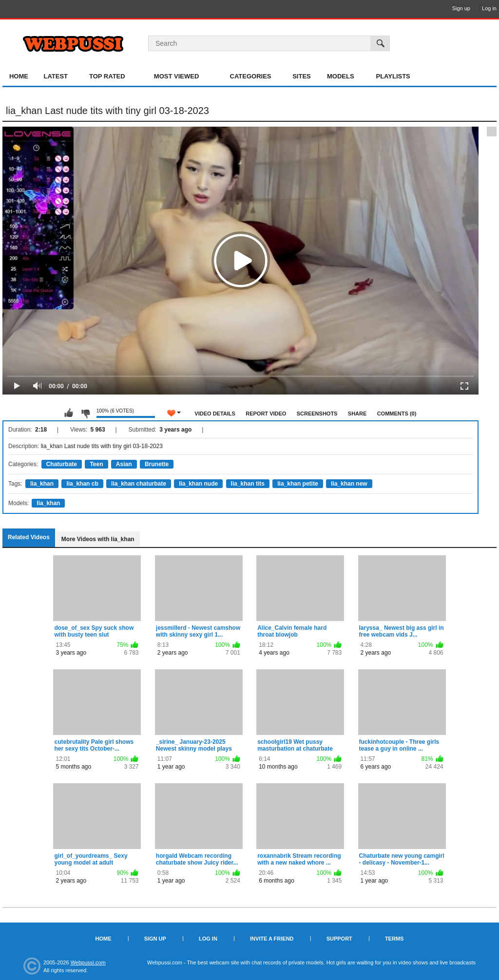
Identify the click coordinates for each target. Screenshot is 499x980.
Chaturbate (62, 464)
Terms (394, 939)
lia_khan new (349, 484)
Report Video (266, 414)
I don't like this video (85, 413)
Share (357, 414)
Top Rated (107, 76)
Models (341, 76)
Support (339, 939)
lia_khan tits (248, 484)
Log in (489, 8)
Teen (96, 464)
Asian (124, 464)
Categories (251, 76)
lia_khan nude (198, 484)
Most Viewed (176, 76)
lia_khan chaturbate (139, 484)
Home (19, 76)
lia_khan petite (297, 484)
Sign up (461, 8)
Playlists (393, 76)
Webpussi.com (88, 962)
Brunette (157, 464)
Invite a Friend (272, 939)
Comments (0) (397, 414)
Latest (56, 76)
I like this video (69, 413)
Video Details (215, 414)
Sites (302, 76)
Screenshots (317, 414)
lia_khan (42, 484)
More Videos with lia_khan (98, 539)
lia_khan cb (82, 484)
